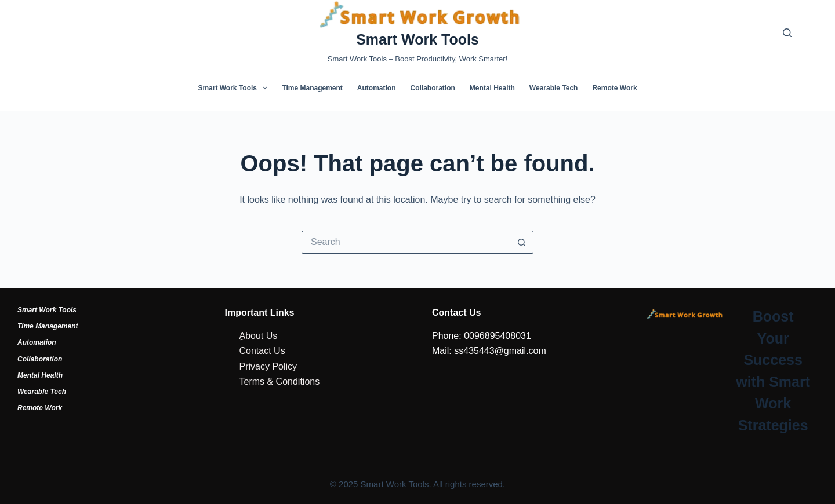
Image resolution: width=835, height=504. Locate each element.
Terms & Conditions (280, 381)
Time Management (312, 88)
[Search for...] (406, 242)
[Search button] (522, 242)
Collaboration (433, 88)
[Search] (787, 33)
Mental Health (492, 88)
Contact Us (262, 351)
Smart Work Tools (418, 39)
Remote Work (614, 88)
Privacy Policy (268, 366)
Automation (377, 88)
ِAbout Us (259, 336)
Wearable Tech (554, 88)
